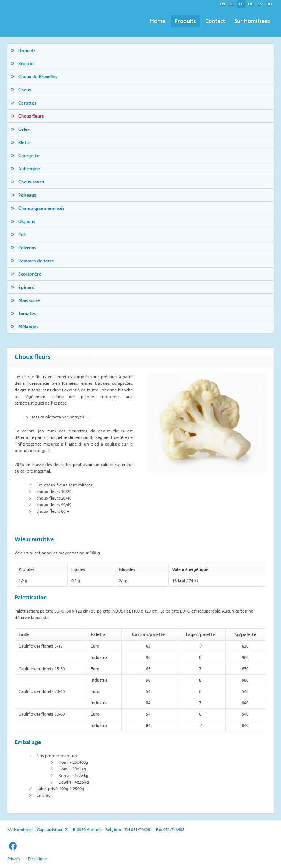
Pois (22, 234)
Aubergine (29, 168)
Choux (25, 90)
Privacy (14, 859)
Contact (215, 21)
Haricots (27, 50)
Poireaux (27, 195)
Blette (25, 142)
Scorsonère (30, 274)
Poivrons (27, 247)
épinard (27, 287)
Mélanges (28, 326)
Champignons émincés (41, 208)
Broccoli (26, 63)
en (222, 4)
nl (232, 4)
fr (241, 4)
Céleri (24, 129)
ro (269, 4)
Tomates (27, 313)
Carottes (27, 103)
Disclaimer (38, 859)
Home (158, 21)
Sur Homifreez (252, 21)
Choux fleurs (31, 116)
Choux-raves (31, 182)
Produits (185, 21)
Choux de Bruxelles (38, 76)
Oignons (27, 221)
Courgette (29, 155)
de (251, 4)
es (260, 4)
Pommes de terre (36, 261)
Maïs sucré (29, 300)
